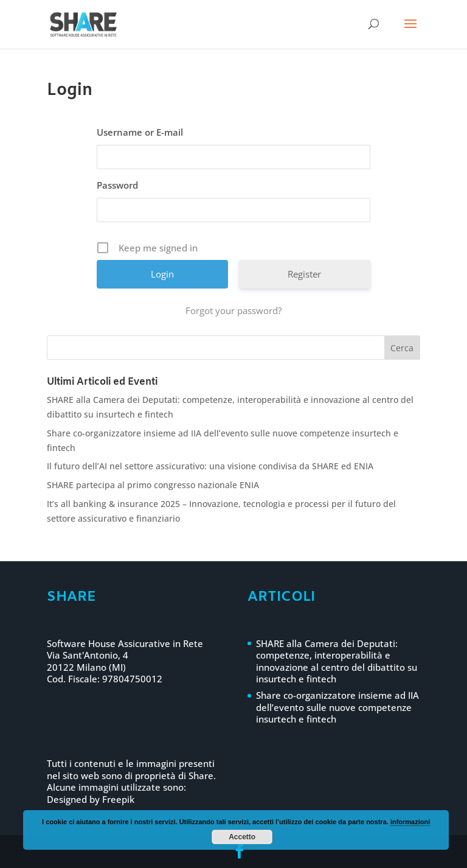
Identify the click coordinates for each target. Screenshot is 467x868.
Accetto (242, 837)
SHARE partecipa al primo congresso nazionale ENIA (153, 485)
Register (304, 274)
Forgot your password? (233, 310)
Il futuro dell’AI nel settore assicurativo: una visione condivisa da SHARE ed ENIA (210, 466)
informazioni (410, 822)
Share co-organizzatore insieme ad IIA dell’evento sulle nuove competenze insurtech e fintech (337, 707)
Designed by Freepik (91, 799)
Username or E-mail (140, 132)
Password (117, 185)
